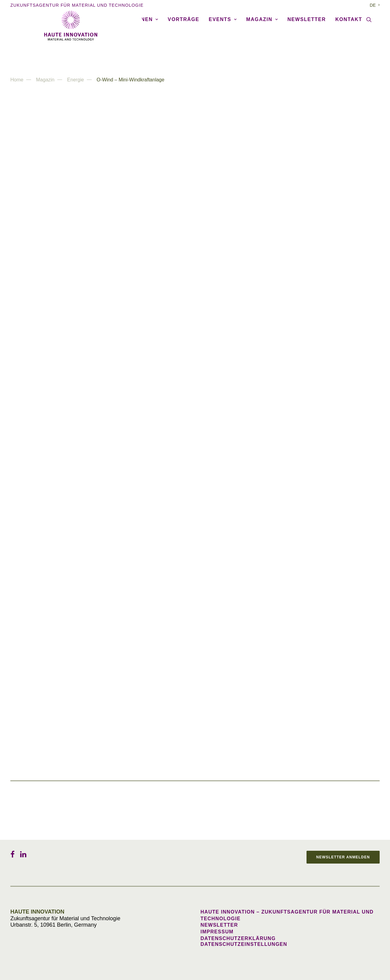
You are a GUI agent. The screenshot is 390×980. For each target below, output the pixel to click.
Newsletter (307, 55)
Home (17, 80)
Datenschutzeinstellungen (244, 944)
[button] (369, 55)
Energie (75, 80)
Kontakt (349, 55)
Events (223, 55)
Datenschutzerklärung (238, 938)
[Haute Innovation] (195, 26)
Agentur (36, 55)
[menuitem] (375, 5)
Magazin (262, 55)
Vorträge (184, 55)
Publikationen (132, 55)
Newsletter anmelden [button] (343, 857)
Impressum (217, 932)
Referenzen (78, 55)
